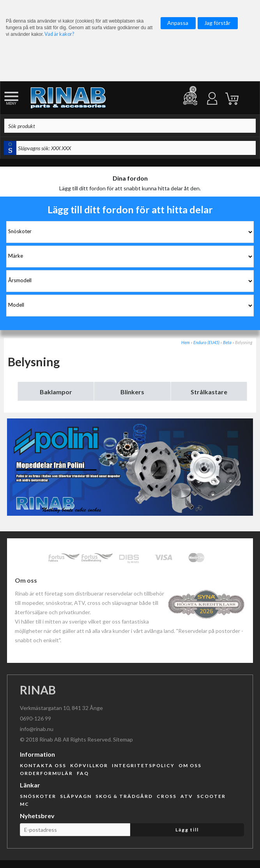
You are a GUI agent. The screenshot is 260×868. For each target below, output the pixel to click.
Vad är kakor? (59, 34)
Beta (227, 342)
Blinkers (132, 392)
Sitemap (123, 739)
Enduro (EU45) (206, 342)
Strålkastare (209, 392)
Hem (186, 342)
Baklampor (56, 392)
